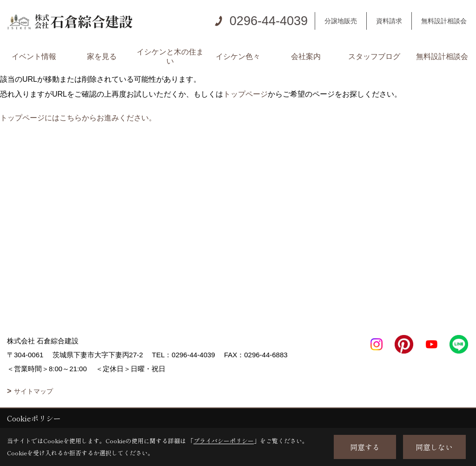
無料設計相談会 (444, 21)
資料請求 (389, 21)
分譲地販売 (341, 21)
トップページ (245, 94)
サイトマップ (33, 391)
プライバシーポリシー (224, 441)
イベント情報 (34, 56)
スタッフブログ (374, 56)
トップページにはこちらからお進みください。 (78, 118)
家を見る (102, 56)
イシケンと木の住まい (170, 56)
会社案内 (306, 56)
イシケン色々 (238, 56)
